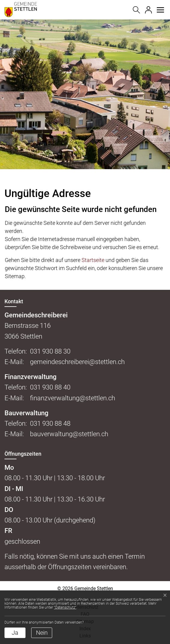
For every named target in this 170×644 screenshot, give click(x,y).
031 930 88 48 (50, 423)
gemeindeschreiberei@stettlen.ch (77, 362)
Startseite (93, 260)
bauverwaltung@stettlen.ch (69, 434)
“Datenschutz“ (65, 607)
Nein (42, 633)
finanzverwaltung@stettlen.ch (73, 398)
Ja (15, 633)
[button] (160, 10)
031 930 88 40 (50, 387)
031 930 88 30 (50, 351)
